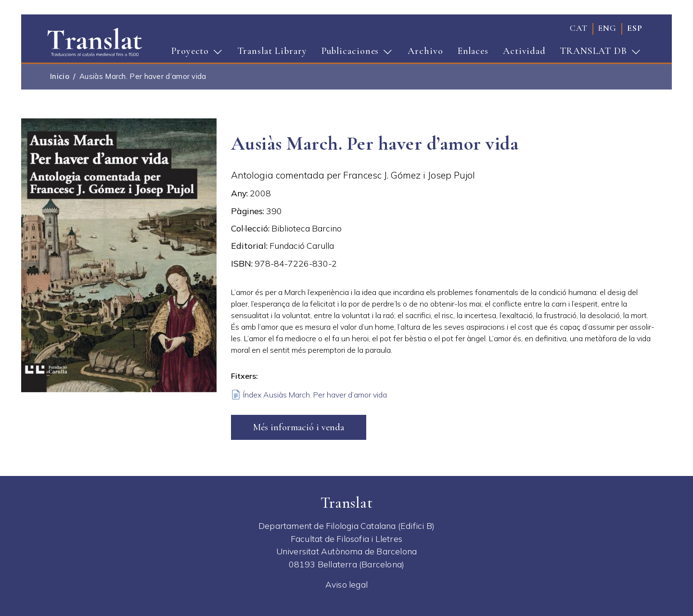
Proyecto (194, 54)
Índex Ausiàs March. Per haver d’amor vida (315, 395)
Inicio (60, 76)
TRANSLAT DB (597, 54)
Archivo (425, 51)
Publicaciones (354, 54)
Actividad (524, 51)
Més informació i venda (299, 427)
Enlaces (473, 51)
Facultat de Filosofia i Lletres (346, 539)
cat (579, 28)
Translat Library (272, 51)
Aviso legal (346, 584)
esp (635, 28)
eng (607, 28)
